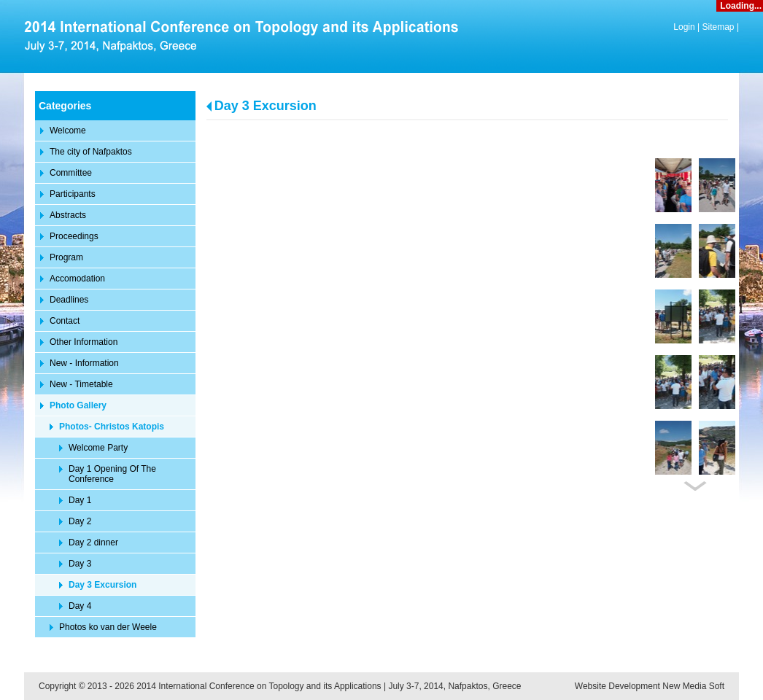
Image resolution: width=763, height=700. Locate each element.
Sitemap (719, 27)
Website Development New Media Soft (650, 686)
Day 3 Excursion (266, 106)
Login (684, 27)
